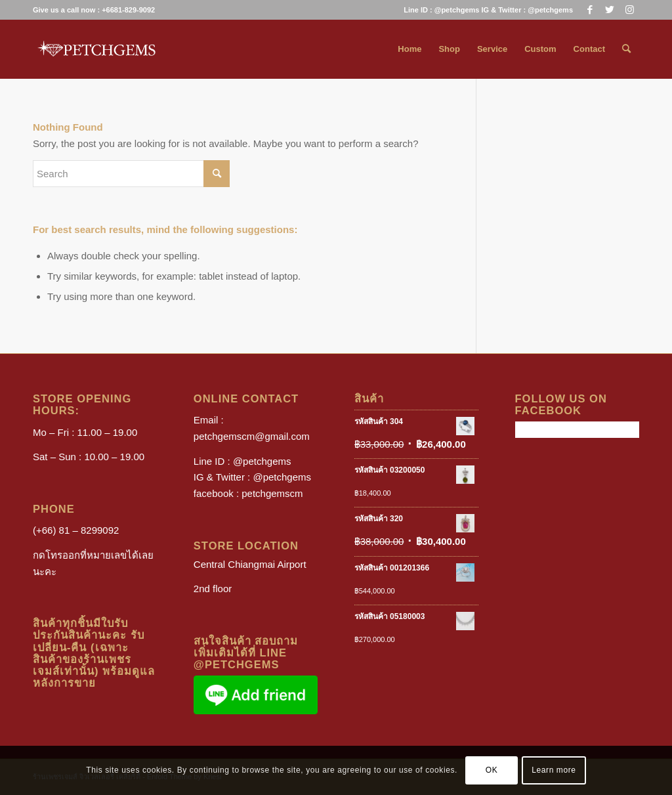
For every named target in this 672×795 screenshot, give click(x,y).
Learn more (554, 770)
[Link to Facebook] (590, 10)
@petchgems (262, 461)
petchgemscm (272, 493)
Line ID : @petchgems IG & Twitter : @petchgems (488, 10)
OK (492, 770)
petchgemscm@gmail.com (252, 436)
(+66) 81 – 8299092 (76, 530)
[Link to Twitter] (609, 10)
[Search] (626, 49)
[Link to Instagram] (629, 10)
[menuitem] (485, 10)
